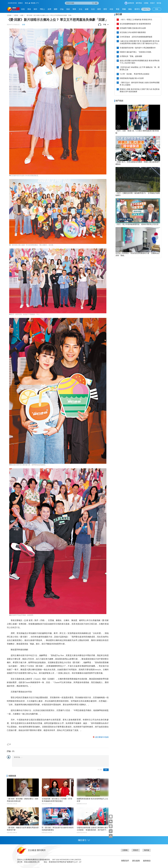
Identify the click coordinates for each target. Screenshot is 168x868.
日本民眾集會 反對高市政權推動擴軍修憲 (136, 37)
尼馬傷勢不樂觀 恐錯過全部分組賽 (133, 28)
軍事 (74, 9)
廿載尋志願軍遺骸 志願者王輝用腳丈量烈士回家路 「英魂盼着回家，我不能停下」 (92, 829)
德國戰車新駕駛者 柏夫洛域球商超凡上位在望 (92, 800)
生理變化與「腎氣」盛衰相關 (131, 56)
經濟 (49, 9)
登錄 (157, 9)
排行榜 (119, 14)
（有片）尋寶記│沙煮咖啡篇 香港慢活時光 (136, 20)
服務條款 (147, 861)
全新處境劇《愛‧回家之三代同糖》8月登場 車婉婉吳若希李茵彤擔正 (57, 800)
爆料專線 (139, 3)
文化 (80, 9)
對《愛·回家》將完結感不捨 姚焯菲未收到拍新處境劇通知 (58, 829)
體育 (105, 9)
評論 (62, 9)
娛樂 (87, 9)
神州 (35, 9)
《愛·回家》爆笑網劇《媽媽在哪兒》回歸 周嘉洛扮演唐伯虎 (22, 800)
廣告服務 (136, 861)
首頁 (23, 9)
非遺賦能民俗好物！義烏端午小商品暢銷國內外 (138, 48)
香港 (29, 9)
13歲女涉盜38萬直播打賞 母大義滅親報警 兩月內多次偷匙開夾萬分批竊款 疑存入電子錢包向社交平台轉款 (140, 42)
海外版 (159, 3)
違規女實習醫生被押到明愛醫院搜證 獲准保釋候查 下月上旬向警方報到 (140, 62)
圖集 (130, 9)
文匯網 (9, 15)
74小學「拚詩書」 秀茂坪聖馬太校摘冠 (134, 74)
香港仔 (152, 3)
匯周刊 (137, 9)
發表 (106, 770)
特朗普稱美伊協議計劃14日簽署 (132, 78)
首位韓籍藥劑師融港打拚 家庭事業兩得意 (135, 24)
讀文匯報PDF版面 (102, 737)
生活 (93, 9)
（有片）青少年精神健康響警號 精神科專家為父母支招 (137, 224)
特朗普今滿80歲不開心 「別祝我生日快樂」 (136, 52)
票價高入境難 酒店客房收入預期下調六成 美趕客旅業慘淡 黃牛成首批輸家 (140, 90)
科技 (111, 9)
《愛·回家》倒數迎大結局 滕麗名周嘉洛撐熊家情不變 (23, 829)
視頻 (68, 9)
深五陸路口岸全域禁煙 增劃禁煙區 (133, 32)
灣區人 (42, 9)
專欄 (124, 9)
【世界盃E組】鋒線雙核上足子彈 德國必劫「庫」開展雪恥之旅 (140, 68)
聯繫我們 (125, 861)
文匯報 (146, 3)
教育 (99, 9)
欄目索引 (84, 840)
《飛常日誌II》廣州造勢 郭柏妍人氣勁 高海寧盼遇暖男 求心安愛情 (140, 84)
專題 (118, 9)
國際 (56, 9)
